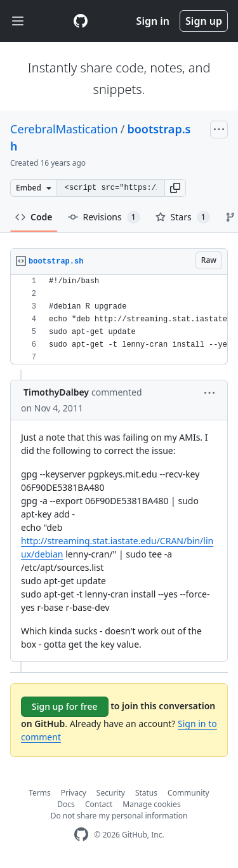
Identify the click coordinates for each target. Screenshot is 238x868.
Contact (99, 804)
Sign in (153, 21)
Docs (66, 804)
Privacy (74, 793)
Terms (40, 793)
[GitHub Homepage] (81, 835)
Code (34, 217)
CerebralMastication (64, 129)
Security (111, 793)
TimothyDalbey (56, 392)
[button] (175, 188)
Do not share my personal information (119, 816)
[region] (119, 320)
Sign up (204, 21)
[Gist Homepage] (81, 21)
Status (146, 793)
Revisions (104, 217)
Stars (183, 217)
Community (188, 793)
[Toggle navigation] (18, 21)
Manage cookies (151, 804)
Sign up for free (65, 706)
